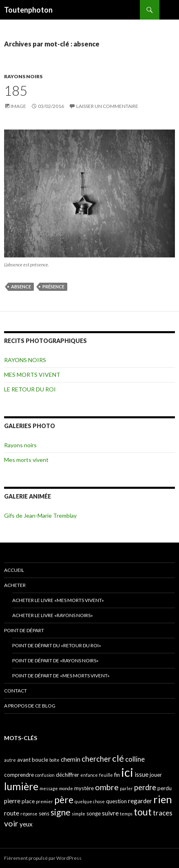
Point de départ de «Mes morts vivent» (61, 676)
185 (16, 90)
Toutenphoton (28, 10)
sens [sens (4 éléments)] (44, 813)
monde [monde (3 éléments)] (66, 788)
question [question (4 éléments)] (116, 801)
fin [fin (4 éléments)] (117, 775)
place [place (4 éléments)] (28, 801)
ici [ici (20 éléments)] (127, 772)
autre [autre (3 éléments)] (10, 760)
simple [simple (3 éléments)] (78, 814)
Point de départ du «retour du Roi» (57, 645)
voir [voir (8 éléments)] (11, 823)
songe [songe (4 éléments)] (94, 813)
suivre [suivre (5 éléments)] (110, 813)
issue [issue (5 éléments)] (141, 774)
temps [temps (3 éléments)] (126, 814)
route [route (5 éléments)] (12, 813)
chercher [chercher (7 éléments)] (96, 759)
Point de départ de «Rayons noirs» (55, 660)
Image (18, 106)
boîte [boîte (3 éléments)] (54, 760)
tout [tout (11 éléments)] (143, 812)
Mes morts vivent (26, 460)
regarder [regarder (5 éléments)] (140, 801)
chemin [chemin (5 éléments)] (71, 759)
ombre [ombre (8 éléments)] (107, 787)
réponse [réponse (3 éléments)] (29, 814)
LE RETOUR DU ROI (30, 389)
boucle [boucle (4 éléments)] (40, 760)
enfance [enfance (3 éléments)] (89, 775)
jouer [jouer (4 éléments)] (156, 775)
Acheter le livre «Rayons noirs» (53, 615)
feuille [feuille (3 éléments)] (106, 775)
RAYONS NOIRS (23, 76)
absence (21, 287)
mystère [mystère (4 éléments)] (84, 788)
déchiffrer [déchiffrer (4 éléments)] (67, 775)
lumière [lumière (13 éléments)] (21, 786)
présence (53, 287)
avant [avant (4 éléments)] (24, 760)
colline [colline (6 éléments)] (135, 759)
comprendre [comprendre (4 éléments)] (19, 775)
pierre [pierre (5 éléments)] (12, 801)
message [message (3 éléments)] (49, 788)
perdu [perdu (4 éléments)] (165, 788)
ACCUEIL (14, 570)
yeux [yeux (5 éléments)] (26, 824)
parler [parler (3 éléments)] (126, 788)
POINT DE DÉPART (24, 630)
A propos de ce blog (30, 706)
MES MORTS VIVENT (32, 375)
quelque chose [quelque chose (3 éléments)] (90, 801)
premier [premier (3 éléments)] (44, 801)
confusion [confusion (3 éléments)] (45, 775)
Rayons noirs (20, 445)
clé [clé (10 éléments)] (118, 758)
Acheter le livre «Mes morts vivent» (58, 600)
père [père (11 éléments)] (64, 800)
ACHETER (15, 585)
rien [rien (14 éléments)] (163, 799)
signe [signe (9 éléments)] (61, 812)
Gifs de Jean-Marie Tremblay (40, 515)
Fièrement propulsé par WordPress (43, 858)
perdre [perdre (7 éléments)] (145, 787)
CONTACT (15, 691)
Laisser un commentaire (107, 106)
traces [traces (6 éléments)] (163, 813)
